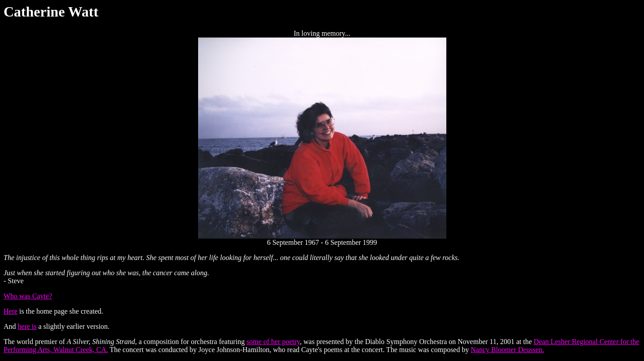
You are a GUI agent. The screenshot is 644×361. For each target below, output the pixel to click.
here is (27, 326)
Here (11, 311)
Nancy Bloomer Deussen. (507, 350)
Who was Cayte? (28, 296)
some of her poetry (273, 342)
